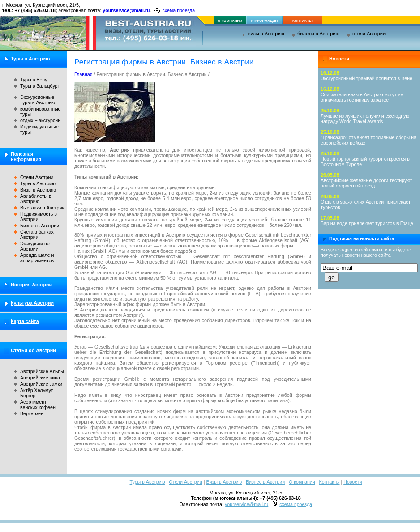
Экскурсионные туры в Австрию (38, 100)
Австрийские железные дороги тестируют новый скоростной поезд (366, 183)
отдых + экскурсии (40, 120)
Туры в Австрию (30, 59)
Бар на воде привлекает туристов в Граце (367, 223)
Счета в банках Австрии (37, 234)
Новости (339, 59)
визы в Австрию (266, 34)
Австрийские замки (41, 384)
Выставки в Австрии (42, 208)
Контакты (329, 482)
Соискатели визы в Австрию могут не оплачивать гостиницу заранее (362, 97)
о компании (230, 21)
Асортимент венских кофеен (38, 404)
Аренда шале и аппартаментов (37, 258)
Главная (84, 74)
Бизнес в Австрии (40, 226)
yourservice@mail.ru (126, 10)
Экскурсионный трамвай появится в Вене (366, 78)
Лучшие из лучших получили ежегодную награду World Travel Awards (365, 119)
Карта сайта (25, 321)
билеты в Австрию (318, 34)
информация (265, 21)
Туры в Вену (34, 80)
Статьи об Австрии (33, 350)
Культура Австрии (32, 303)
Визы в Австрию (38, 190)
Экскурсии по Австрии (35, 246)
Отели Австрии (37, 177)
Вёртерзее (32, 413)
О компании (302, 482)
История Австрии (31, 285)
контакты (302, 21)
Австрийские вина (40, 378)
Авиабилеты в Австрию (36, 199)
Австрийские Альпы (42, 371)
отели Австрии (369, 34)
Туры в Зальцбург (40, 86)
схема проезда (178, 10)
